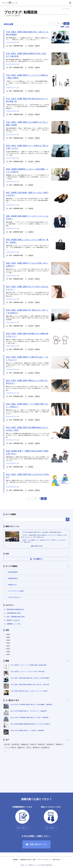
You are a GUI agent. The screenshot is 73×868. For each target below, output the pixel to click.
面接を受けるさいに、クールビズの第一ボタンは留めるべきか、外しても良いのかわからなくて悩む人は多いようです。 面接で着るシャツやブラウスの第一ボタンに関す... (28, 271)
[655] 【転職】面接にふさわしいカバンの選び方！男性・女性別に (27, 241)
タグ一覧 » (66, 9)
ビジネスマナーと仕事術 (16, 591)
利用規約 (15, 860)
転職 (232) (33, 744)
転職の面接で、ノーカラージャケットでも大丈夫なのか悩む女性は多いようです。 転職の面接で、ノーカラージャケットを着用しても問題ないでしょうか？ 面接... (27, 224)
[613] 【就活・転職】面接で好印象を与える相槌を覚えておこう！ (27, 335)
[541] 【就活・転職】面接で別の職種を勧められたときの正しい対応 (27, 429)
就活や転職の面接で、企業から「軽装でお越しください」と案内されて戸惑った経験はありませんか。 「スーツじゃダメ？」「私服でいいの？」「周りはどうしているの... (28, 130)
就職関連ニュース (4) (13, 624)
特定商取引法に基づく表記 (28, 860)
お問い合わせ (56, 860)
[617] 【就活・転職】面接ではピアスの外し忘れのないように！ (27, 288)
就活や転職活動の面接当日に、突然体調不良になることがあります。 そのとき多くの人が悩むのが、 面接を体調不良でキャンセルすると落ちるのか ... (27, 60)
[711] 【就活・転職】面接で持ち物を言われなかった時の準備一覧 (27, 100)
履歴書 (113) (21, 748)
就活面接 (31, 46)
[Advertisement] (36, 771)
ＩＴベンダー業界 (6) (10, 748)
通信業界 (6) (36, 748)
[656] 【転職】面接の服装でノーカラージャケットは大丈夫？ (27, 217)
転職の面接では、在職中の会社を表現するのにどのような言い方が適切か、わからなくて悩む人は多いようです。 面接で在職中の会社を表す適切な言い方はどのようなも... (28, 459)
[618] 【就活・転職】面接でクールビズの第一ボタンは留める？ (27, 265)
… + (5, 751)
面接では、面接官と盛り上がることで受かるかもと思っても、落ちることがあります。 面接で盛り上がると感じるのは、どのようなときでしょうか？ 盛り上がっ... (28, 482)
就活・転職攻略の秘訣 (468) (16, 617)
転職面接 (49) (25, 744)
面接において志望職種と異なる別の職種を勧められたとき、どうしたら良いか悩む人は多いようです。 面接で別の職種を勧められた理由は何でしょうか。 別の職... (28, 435)
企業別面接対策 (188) (14, 613)
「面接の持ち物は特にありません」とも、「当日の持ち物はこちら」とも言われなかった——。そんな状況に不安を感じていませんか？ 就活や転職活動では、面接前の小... (28, 107)
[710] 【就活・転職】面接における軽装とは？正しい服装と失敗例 (27, 124)
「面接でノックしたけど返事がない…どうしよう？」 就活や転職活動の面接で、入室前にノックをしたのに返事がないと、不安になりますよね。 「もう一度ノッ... (27, 83)
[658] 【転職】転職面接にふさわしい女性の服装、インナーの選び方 (27, 170)
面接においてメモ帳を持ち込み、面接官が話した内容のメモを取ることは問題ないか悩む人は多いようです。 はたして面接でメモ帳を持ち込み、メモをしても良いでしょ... (28, 365)
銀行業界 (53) (16, 744)
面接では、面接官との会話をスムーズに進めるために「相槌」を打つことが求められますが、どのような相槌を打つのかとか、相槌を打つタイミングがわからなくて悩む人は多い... (28, 341)
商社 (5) (29, 748)
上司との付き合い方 (15, 597)
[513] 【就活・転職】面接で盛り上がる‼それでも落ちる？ (28, 476)
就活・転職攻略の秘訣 (16, 46)
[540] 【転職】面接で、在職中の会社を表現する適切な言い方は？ (27, 452)
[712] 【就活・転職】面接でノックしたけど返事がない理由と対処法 (27, 77)
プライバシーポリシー (44, 860)
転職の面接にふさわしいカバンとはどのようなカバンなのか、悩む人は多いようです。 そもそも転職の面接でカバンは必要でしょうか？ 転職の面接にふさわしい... (28, 247)
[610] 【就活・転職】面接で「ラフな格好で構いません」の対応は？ (27, 405)
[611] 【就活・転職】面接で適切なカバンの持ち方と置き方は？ (27, 382)
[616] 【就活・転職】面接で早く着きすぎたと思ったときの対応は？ (27, 311)
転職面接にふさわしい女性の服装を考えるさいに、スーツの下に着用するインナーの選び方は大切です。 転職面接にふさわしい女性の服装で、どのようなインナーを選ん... (28, 177)
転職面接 (37, 46)
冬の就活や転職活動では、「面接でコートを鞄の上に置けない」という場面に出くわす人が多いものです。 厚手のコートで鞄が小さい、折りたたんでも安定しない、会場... (28, 153)
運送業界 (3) (59, 744)
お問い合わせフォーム (38, 844)
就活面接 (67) (50, 744)
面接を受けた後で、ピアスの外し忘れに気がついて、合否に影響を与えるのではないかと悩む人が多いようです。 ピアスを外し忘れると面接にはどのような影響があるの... (28, 294)
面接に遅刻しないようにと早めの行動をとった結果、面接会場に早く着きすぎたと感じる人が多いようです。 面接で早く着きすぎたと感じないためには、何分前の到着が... (28, 318)
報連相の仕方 (12, 585)
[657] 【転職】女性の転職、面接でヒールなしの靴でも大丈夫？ (27, 194)
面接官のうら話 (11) (13, 620)
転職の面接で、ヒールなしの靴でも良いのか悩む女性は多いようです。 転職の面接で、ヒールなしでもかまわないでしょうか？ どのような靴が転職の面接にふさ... (27, 200)
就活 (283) (7, 744)
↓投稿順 (67, 27)
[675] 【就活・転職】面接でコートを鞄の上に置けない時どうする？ (27, 147)
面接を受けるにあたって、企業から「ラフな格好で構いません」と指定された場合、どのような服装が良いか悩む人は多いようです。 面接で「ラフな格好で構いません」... (28, 412)
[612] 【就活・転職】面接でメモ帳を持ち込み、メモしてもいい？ (27, 358)
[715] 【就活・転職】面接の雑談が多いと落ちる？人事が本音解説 (27, 33)
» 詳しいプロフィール (36, 546)
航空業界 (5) (41, 744)
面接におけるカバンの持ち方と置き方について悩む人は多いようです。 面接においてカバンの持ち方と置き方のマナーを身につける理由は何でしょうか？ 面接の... (27, 388)
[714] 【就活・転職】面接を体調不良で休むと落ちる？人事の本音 (26, 55)
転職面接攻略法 (13, 578)
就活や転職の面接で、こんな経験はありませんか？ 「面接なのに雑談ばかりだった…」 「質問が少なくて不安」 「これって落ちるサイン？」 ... (27, 39)
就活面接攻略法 (13, 572)
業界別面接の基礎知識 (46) (15, 609)
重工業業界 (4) (45, 748)
